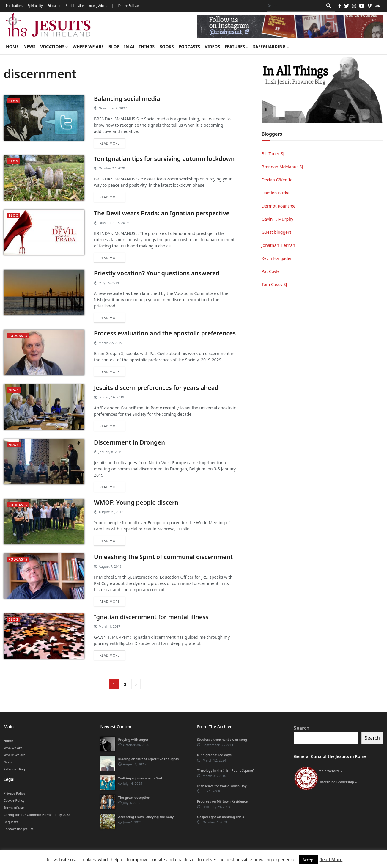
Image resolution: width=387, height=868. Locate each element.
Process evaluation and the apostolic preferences (165, 333)
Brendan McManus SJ (282, 167)
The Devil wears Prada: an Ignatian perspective (162, 213)
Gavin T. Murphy (277, 219)
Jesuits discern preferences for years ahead (156, 388)
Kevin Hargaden (277, 258)
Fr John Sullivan (129, 6)
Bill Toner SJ (273, 154)
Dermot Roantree (279, 206)
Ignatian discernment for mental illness (151, 617)
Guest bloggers (276, 232)
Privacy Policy (14, 793)
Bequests (11, 822)
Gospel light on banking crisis (221, 817)
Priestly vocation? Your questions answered (157, 273)
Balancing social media (127, 99)
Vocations (54, 47)
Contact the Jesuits (19, 829)
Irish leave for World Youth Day (222, 786)
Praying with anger (133, 739)
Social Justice (75, 6)
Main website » (331, 771)
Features (236, 47)
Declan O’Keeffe (277, 180)
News (29, 47)
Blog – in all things (132, 47)
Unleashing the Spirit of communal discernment (163, 557)
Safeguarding (271, 47)
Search (302, 728)
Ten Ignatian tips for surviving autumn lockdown (164, 159)
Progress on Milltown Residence (222, 801)
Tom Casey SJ (274, 284)
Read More (331, 859)
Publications (14, 6)
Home (12, 47)
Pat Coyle (271, 271)
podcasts (18, 336)
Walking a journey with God (140, 778)
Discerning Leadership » (338, 782)
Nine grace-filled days (214, 755)
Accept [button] (309, 860)
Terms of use (14, 807)
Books (166, 47)
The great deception (134, 797)
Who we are (13, 748)
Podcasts (189, 47)
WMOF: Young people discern (136, 502)
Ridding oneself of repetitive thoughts (149, 759)
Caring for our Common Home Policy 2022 (37, 815)
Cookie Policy (14, 800)
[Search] (294, 6)
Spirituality (35, 6)
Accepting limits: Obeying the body (146, 817)
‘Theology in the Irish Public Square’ (225, 770)
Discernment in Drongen (129, 442)
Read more (110, 143)
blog (13, 101)
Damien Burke (276, 193)
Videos (212, 47)
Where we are (88, 47)
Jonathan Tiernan (278, 245)
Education (54, 6)
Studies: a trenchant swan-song (222, 739)
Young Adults (98, 6)
